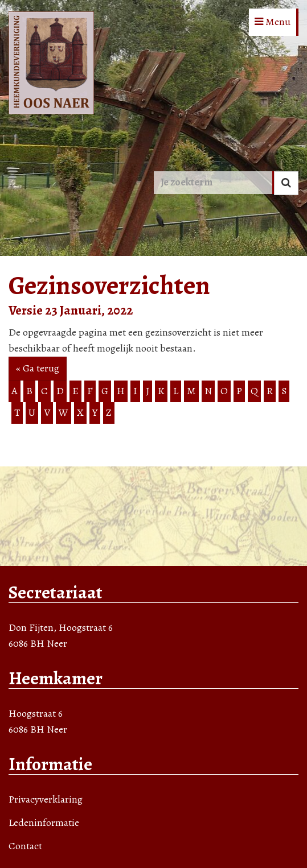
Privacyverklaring (46, 799)
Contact (25, 846)
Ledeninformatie (44, 822)
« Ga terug (38, 368)
